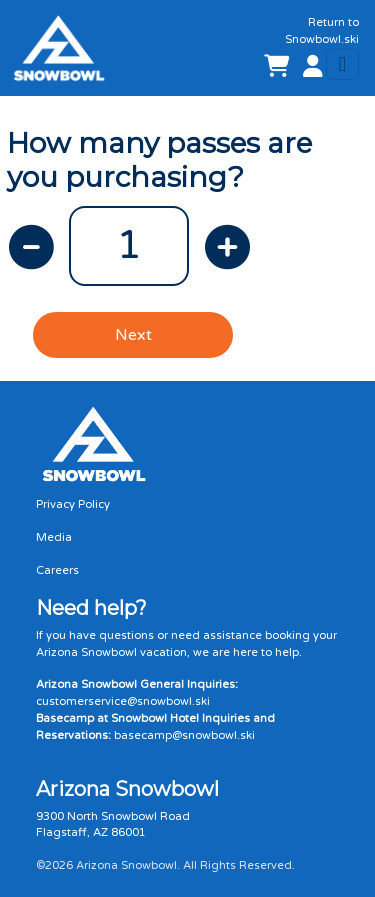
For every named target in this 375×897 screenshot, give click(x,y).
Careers (57, 570)
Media (54, 537)
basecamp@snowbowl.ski (184, 735)
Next (133, 335)
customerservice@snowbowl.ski (123, 701)
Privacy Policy (73, 504)
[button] (309, 68)
